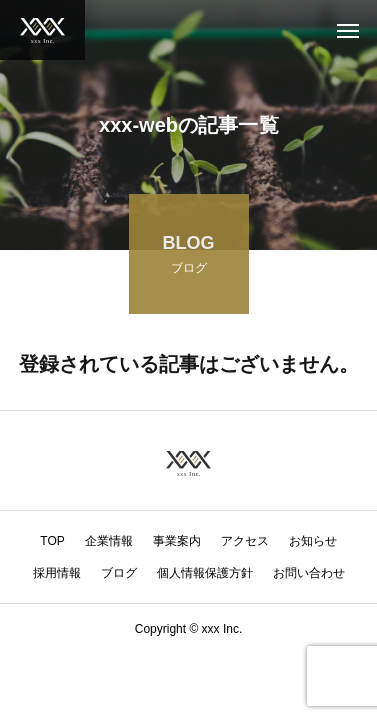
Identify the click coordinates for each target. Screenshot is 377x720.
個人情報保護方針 (205, 573)
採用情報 (57, 573)
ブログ (119, 573)
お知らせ (313, 541)
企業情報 (109, 541)
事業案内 (177, 541)
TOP (52, 541)
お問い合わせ (309, 573)
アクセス (245, 541)
